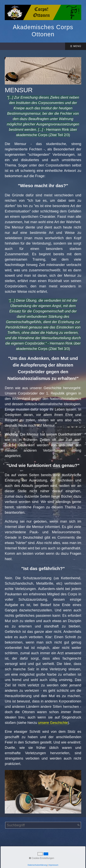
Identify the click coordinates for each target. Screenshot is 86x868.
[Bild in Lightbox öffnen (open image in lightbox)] (43, 71)
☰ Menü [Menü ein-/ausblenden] (76, 46)
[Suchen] (79, 825)
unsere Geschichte (53, 723)
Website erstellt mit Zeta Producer (43, 848)
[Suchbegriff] (43, 825)
